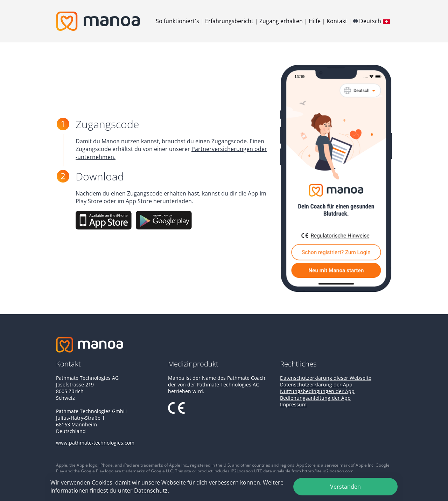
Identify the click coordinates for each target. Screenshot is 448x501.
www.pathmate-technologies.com (95, 443)
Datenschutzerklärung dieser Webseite (326, 378)
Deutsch (373, 21)
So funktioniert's (177, 21)
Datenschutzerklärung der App (316, 385)
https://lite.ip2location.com (328, 471)
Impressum (293, 404)
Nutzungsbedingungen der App (317, 391)
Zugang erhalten (281, 21)
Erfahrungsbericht (229, 21)
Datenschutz (151, 490)
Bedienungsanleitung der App (315, 398)
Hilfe (315, 21)
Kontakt (337, 21)
